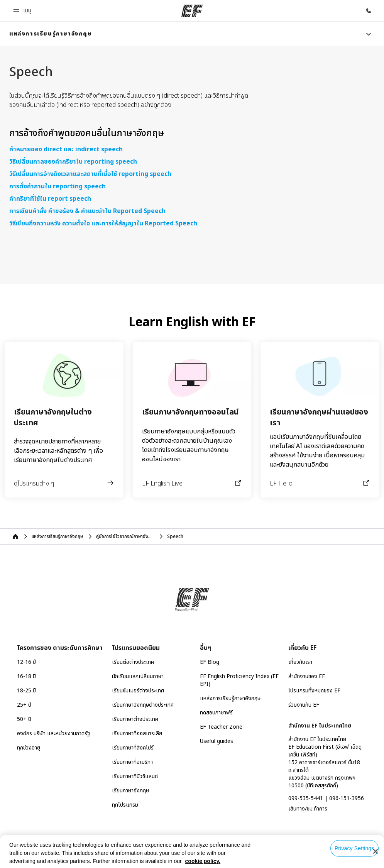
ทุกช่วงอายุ (29, 748)
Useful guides (217, 741)
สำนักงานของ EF (307, 676)
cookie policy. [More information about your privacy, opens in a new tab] (203, 861)
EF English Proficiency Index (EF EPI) (239, 680)
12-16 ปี (26, 662)
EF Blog (210, 662)
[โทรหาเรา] (369, 11)
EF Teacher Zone (221, 727)
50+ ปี (24, 719)
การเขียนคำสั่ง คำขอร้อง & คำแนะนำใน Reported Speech (87, 211)
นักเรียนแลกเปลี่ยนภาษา (138, 676)
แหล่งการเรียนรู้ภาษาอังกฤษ (230, 698)
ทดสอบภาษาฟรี (216, 713)
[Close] (376, 851)
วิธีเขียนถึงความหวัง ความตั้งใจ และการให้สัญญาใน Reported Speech (103, 223)
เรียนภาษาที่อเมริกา (132, 762)
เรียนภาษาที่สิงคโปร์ (133, 748)
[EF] (192, 11)
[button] (23, 11)
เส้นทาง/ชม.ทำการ (308, 809)
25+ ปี (24, 705)
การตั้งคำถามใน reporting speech (58, 186)
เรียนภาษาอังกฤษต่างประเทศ (143, 705)
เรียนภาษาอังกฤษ (130, 791)
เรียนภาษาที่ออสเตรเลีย (137, 733)
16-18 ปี (26, 676)
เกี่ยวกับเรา (300, 662)
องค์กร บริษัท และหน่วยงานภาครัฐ (53, 733)
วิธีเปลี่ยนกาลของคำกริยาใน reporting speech (73, 162)
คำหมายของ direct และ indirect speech (66, 149)
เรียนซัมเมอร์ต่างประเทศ (138, 691)
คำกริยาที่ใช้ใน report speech (50, 199)
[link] (51, 34)
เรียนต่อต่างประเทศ (133, 662)
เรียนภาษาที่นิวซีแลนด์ (135, 776)
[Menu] (369, 34)
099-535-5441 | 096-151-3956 (326, 798)
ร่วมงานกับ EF (304, 705)
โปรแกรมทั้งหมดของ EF (314, 691)
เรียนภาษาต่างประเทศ (135, 719)
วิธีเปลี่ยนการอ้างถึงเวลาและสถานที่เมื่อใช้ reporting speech (90, 174)
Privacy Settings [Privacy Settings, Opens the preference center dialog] (354, 848)
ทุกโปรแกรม (125, 805)
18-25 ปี (26, 691)
